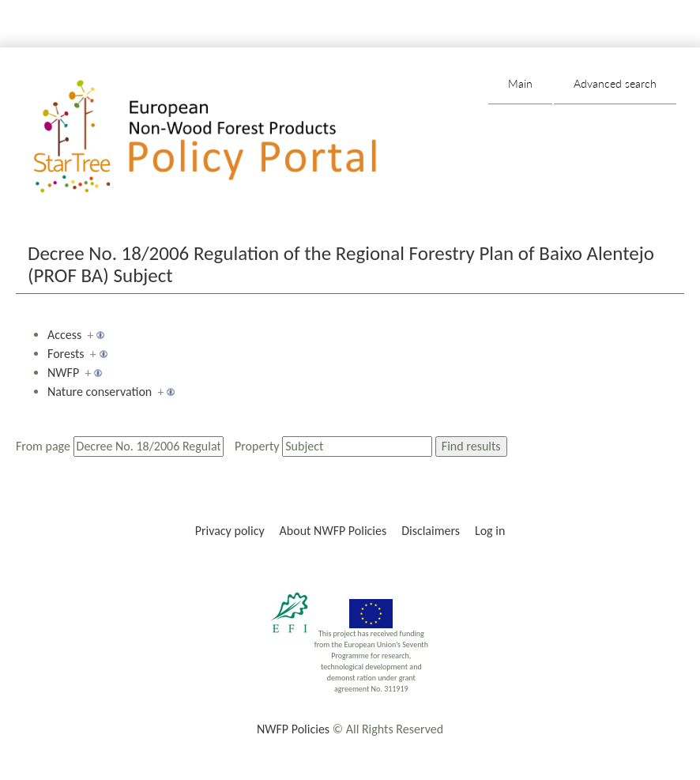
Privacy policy (230, 531)
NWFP (63, 373)
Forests (66, 354)
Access (64, 335)
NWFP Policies (293, 729)
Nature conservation (100, 392)
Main (520, 83)
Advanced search (615, 83)
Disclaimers (431, 531)
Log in (490, 531)
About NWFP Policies (333, 531)
